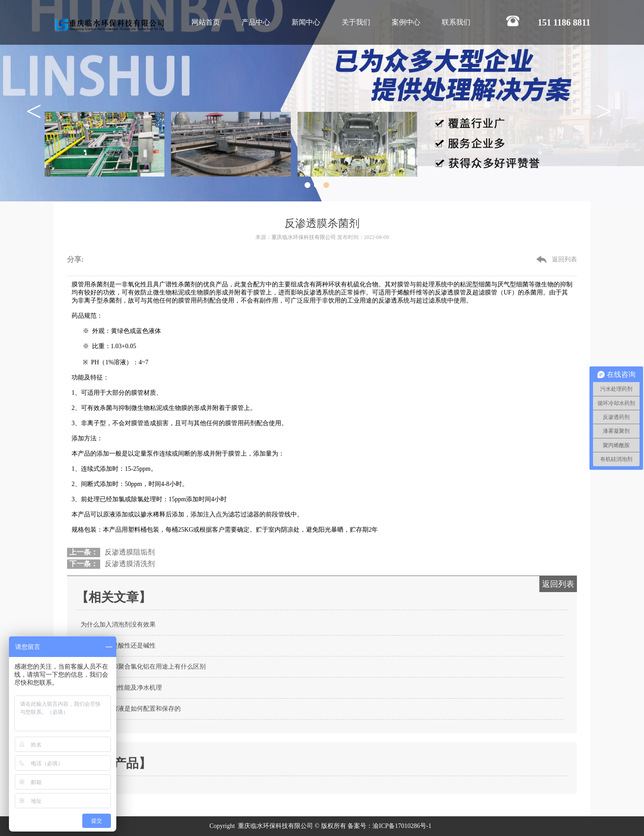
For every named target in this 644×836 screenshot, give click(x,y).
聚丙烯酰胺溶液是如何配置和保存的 (131, 709)
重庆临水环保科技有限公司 (304, 237)
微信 (95, 255)
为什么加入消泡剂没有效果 (118, 625)
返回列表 (564, 259)
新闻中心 (306, 22)
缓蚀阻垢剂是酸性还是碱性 (118, 646)
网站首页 (206, 22)
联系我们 (456, 22)
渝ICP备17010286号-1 (403, 826)
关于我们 (356, 22)
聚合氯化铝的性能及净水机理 (121, 688)
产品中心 (256, 22)
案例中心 (406, 22)
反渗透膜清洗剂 (130, 564)
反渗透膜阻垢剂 (130, 552)
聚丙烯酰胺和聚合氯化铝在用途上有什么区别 (143, 667)
